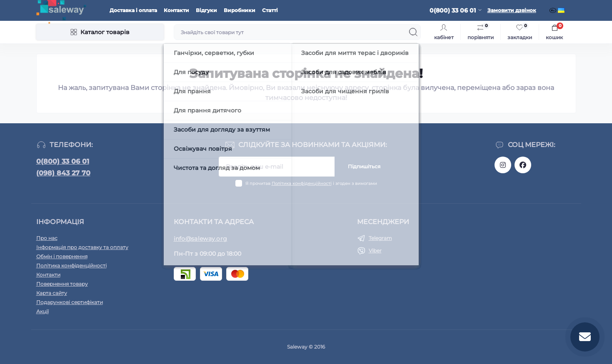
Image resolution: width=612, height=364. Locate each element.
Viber (375, 251)
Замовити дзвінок (512, 10)
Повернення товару (62, 284)
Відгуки (206, 10)
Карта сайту (52, 293)
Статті (270, 10)
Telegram (380, 238)
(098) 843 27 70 (63, 173)
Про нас (47, 238)
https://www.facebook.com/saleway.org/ (523, 165)
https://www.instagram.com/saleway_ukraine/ (503, 165)
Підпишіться (364, 166)
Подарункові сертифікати (70, 302)
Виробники (240, 10)
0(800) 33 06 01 (63, 161)
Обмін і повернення (62, 256)
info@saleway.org (201, 239)
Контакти (176, 10)
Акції (42, 311)
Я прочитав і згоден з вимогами (311, 183)
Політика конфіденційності (302, 183)
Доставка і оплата (133, 10)
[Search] (413, 32)
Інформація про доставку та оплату (82, 247)
